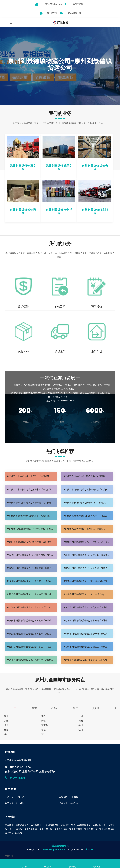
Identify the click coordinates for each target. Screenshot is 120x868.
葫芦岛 (45, 725)
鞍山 (6, 716)
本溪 (44, 716)
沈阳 (81, 730)
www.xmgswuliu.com (55, 850)
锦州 (81, 725)
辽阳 (6, 730)
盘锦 (44, 730)
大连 (6, 721)
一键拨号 (48, 864)
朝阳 (81, 716)
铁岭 (6, 734)
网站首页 (23, 864)
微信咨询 (72, 864)
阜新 (6, 725)
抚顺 (81, 721)
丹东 (44, 721)
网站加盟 (97, 864)
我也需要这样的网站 (60, 846)
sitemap (90, 850)
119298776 (48, 13)
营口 (44, 734)
